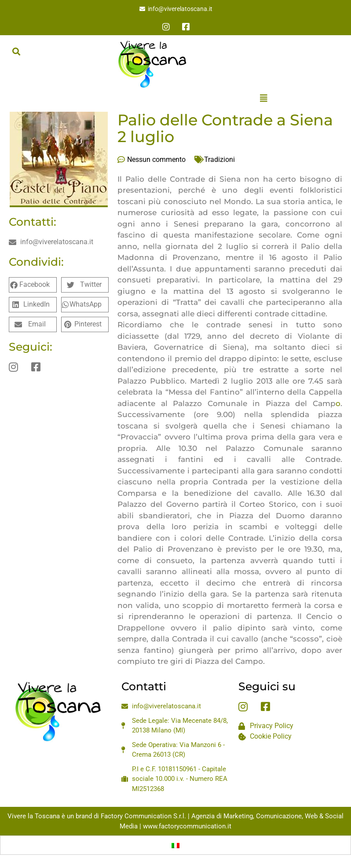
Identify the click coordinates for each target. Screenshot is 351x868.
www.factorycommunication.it (187, 826)
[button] (16, 51)
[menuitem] (175, 845)
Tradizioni (219, 159)
